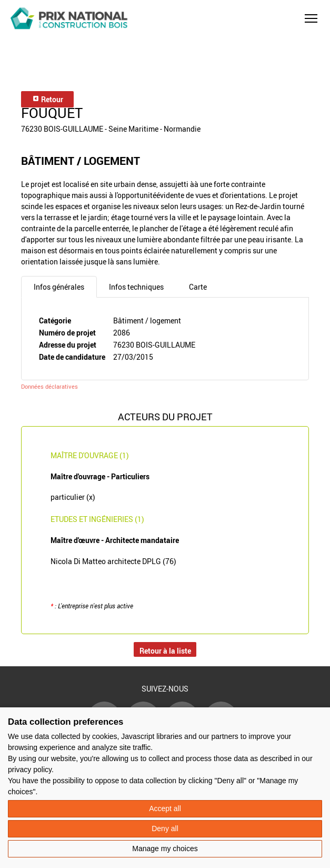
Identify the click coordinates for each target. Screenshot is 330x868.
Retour (48, 99)
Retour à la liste (165, 651)
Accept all (165, 808)
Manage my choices (165, 849)
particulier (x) (73, 497)
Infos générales (59, 287)
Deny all (165, 828)
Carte (198, 287)
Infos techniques (136, 287)
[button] (311, 18)
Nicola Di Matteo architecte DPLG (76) (113, 561)
